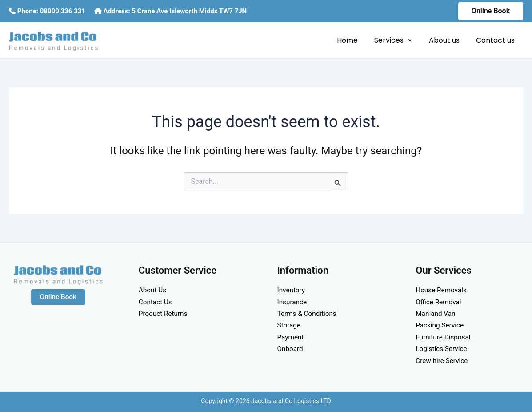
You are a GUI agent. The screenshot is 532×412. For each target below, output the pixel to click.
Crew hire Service (443, 361)
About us (448, 40)
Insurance (293, 302)
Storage (290, 325)
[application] (414, 40)
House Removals (442, 290)
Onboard (291, 349)
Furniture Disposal (444, 337)
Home (355, 40)
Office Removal (439, 302)
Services (399, 40)
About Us (153, 290)
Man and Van (436, 313)
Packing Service (441, 325)
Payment (291, 337)
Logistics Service (442, 349)
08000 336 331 (63, 11)
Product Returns (164, 313)
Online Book (58, 297)
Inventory (292, 290)
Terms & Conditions (308, 313)
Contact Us (156, 302)
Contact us (497, 40)
